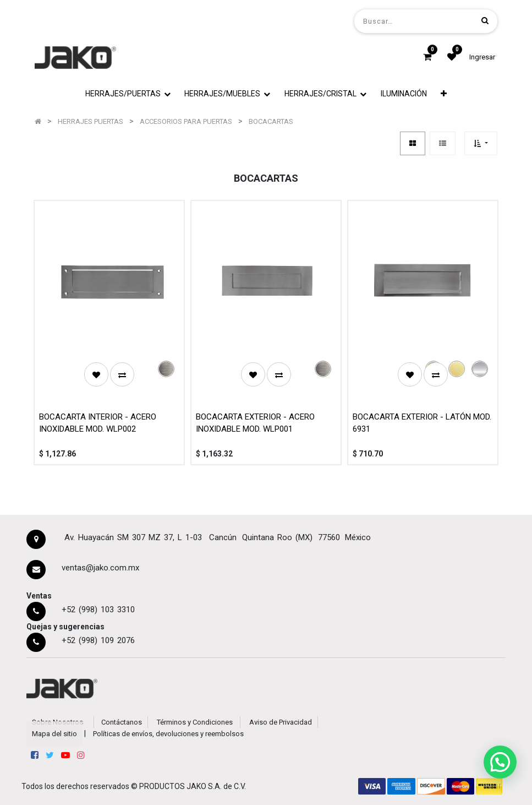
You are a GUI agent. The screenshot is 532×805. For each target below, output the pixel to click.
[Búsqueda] (485, 21)
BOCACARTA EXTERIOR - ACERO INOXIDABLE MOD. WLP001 (255, 423)
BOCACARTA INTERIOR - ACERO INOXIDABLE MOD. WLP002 (98, 423)
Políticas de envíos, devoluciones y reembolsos (168, 734)
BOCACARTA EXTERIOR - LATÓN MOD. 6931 (422, 423)
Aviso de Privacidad (281, 722)
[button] (444, 94)
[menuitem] (404, 94)
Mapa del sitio (54, 734)
